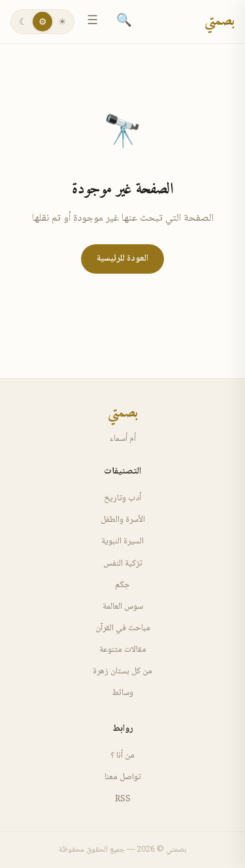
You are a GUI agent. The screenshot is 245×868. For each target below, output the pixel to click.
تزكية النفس (123, 564)
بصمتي (220, 22)
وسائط (122, 693)
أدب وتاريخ (122, 498)
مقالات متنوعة (123, 650)
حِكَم (122, 585)
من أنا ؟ (122, 756)
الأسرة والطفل (123, 520)
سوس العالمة (123, 607)
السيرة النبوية (122, 541)
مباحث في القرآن (123, 628)
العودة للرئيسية (122, 259)
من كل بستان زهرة (122, 671)
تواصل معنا (123, 777)
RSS (123, 799)
